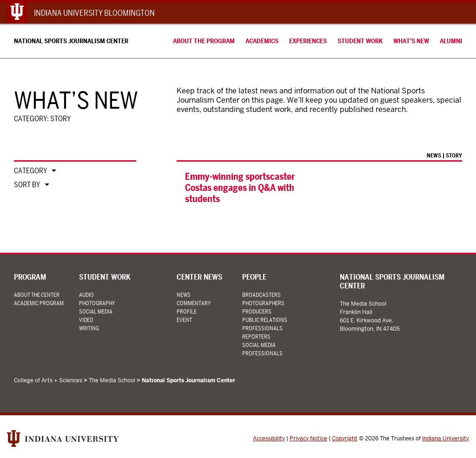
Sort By (27, 185)
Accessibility (269, 438)
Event (184, 320)
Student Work (360, 41)
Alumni (451, 41)
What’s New (411, 41)
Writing (89, 328)
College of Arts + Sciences (48, 380)
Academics (262, 41)
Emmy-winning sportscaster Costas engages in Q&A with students (240, 188)
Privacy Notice (308, 438)
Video (86, 320)
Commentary (194, 303)
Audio (86, 295)
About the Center (37, 295)
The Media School (112, 380)
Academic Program (39, 303)
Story (454, 155)
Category (30, 171)
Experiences (308, 41)
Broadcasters (261, 295)
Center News (199, 277)
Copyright (345, 438)
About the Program (204, 41)
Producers (257, 311)
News (434, 155)
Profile (187, 311)
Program (30, 277)
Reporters (256, 337)
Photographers (263, 303)
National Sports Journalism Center (71, 41)
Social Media (96, 311)
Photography (97, 303)
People (254, 277)
